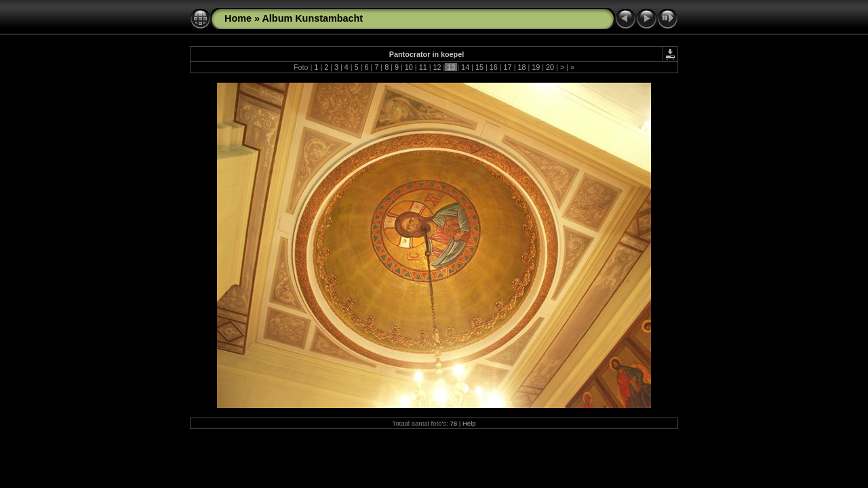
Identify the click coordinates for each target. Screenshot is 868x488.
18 (521, 67)
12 (437, 67)
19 (536, 67)
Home (238, 18)
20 (550, 67)
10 (409, 67)
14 (465, 67)
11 (423, 67)
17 (508, 67)
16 (494, 67)
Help (469, 423)
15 (479, 67)
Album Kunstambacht (312, 18)
